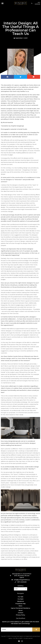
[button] (2, 3)
